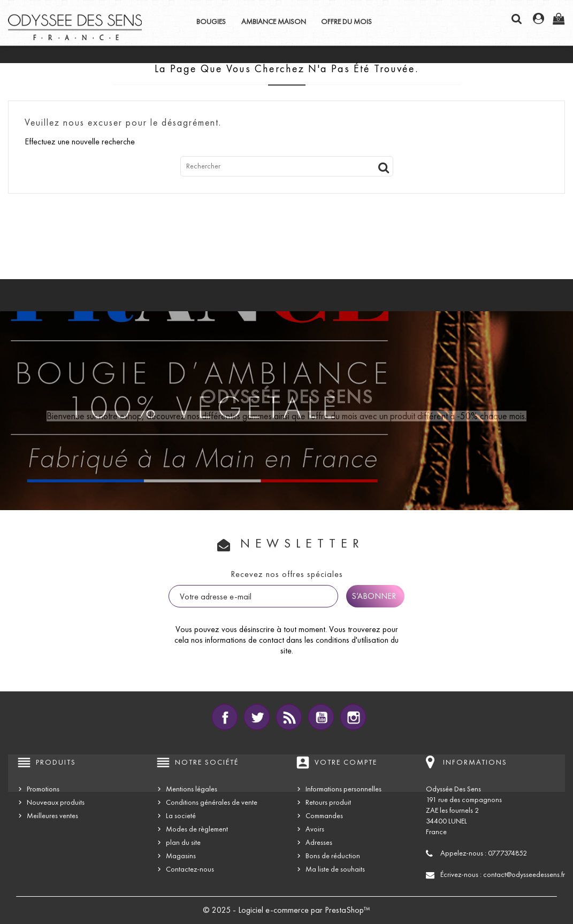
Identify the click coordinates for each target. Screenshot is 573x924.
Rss (289, 717)
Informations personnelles (343, 789)
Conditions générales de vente (212, 802)
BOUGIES (211, 22)
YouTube (321, 717)
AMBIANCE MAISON (274, 22)
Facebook (225, 717)
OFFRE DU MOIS (346, 22)
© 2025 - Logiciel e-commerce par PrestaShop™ (286, 910)
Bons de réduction (333, 856)
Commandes (324, 816)
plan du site (183, 842)
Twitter (257, 717)
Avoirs (315, 829)
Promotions (43, 789)
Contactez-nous (190, 869)
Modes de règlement (197, 829)
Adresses (319, 842)
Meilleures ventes (52, 816)
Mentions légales (192, 789)
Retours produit (328, 802)
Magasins (181, 856)
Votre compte (346, 762)
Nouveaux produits (56, 802)
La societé (181, 816)
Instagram (353, 717)
